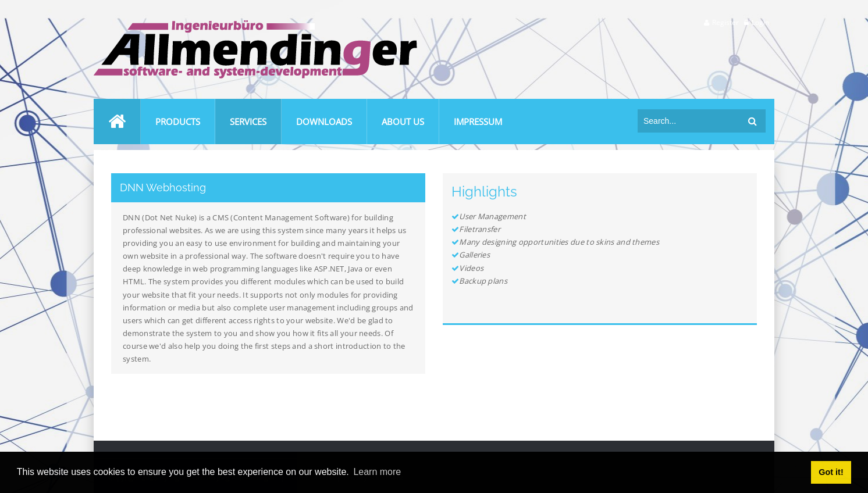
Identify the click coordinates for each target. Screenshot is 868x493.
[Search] (690, 121)
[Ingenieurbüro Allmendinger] (255, 25)
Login (760, 22)
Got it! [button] (831, 472)
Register (725, 22)
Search (753, 121)
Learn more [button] (377, 472)
